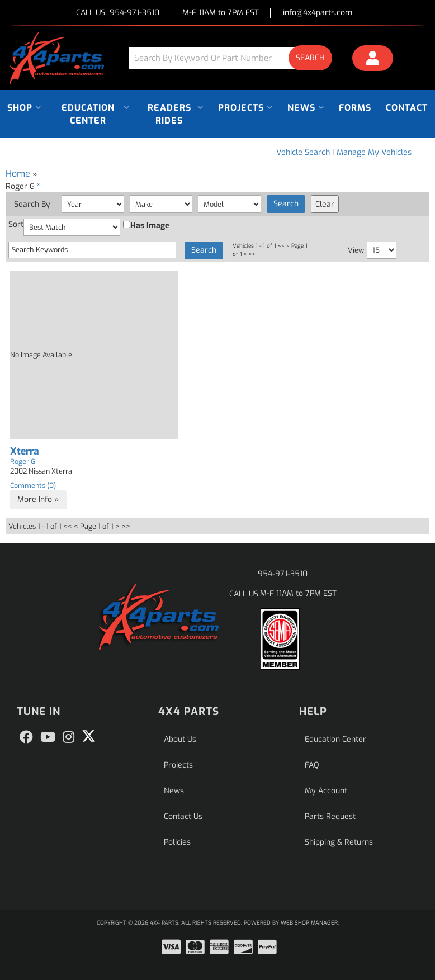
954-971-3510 (283, 574)
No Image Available (41, 355)
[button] (235, 58)
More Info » (38, 500)
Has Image (146, 226)
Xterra (25, 451)
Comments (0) (33, 486)
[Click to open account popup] (373, 60)
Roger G (23, 461)
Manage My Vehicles (374, 152)
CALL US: (118, 13)
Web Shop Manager (309, 923)
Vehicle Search (303, 152)
